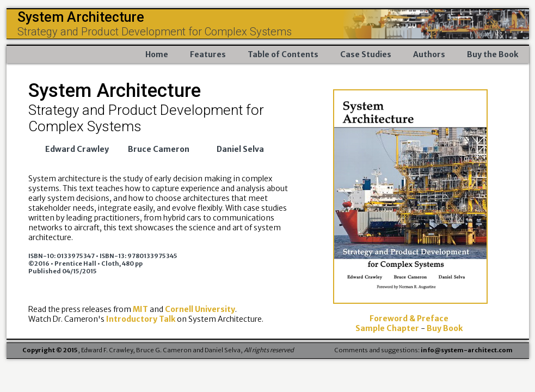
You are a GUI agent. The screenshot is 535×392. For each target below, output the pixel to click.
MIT (141, 309)
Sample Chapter (388, 328)
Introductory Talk (141, 319)
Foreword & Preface (409, 318)
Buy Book (445, 328)
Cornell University (200, 309)
